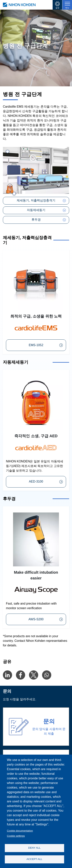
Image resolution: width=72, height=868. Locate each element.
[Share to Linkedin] (7, 675)
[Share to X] (34, 675)
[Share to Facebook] (21, 675)
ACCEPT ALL (34, 859)
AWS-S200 (36, 619)
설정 (57, 8)
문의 (49, 721)
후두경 (36, 220)
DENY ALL (34, 848)
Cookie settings (16, 836)
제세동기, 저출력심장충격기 (36, 200)
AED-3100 (36, 481)
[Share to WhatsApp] (47, 675)
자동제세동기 (36, 210)
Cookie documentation (20, 831)
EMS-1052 (36, 345)
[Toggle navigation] (67, 5)
